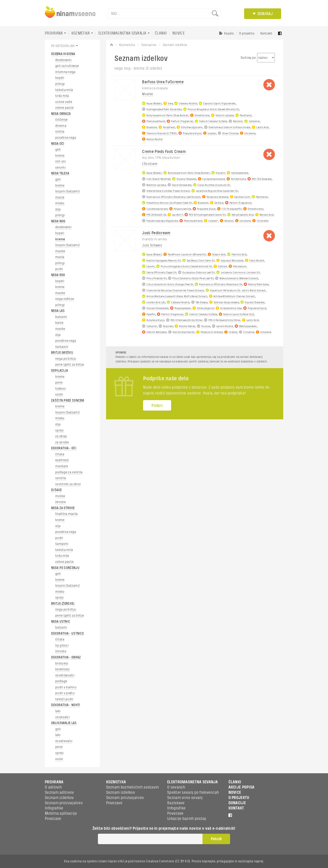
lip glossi (62, 645)
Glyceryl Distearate (157, 308)
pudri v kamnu (66, 687)
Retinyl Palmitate (258, 284)
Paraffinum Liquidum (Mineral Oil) (187, 255)
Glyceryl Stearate (186, 179)
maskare (62, 466)
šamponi (62, 347)
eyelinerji (62, 460)
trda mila (62, 96)
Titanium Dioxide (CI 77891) (162, 133)
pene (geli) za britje (70, 365)
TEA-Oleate (202, 302)
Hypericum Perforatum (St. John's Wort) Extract (238, 291)
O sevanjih (176, 787)
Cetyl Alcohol (257, 261)
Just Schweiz (152, 245)
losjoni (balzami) (67, 191)
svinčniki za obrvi (68, 484)
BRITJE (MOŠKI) (62, 353)
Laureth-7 (177, 215)
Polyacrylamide (182, 209)
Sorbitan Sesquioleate (226, 302)
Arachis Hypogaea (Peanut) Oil (164, 261)
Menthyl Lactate (156, 185)
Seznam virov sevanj (185, 798)
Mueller (148, 94)
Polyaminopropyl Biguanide (162, 221)
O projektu (247, 33)
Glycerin (220, 173)
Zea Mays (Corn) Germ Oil (201, 261)
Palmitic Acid (239, 255)
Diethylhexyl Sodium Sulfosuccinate (229, 127)
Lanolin (151, 266)
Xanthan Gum (242, 197)
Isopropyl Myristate (232, 261)
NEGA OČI (58, 144)
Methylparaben (248, 326)
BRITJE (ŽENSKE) (63, 604)
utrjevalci (62, 717)
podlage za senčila (69, 472)
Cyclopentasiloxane (214, 179)
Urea (170, 104)
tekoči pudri (64, 699)
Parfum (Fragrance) (182, 121)
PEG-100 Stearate (262, 179)
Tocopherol (169, 127)
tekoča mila (64, 90)
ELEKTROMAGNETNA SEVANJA (122, 33)
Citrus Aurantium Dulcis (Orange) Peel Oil (170, 284)
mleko (60, 203)
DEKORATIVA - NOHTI (66, 705)
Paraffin (151, 314)
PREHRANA (54, 33)
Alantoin (238, 121)
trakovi (60, 389)
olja (58, 209)
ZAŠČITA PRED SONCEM (68, 401)
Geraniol (229, 221)
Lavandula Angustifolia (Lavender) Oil (217, 191)
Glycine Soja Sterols (184, 332)
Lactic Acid (262, 127)
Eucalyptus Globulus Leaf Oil (199, 273)
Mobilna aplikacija (61, 813)
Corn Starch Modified (158, 179)
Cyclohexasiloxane (157, 209)
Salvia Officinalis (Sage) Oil (161, 273)
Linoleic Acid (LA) (156, 302)
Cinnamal (249, 332)
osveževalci (64, 741)
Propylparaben (183, 308)
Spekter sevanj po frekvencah (193, 792)
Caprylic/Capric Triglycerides (219, 104)
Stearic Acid (219, 255)
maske (60, 251)
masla (60, 197)
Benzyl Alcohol (154, 139)
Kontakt (266, 33)
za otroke (62, 442)
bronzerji (62, 663)
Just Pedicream (156, 233)
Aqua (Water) (154, 104)
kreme (60, 156)
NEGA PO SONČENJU (65, 568)
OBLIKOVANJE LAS (64, 723)
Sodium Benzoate (156, 332)
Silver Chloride (230, 133)
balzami (61, 317)
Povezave (53, 819)
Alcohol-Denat (187, 326)
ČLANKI (161, 33)
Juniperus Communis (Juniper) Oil (240, 273)
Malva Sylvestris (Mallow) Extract (239, 278)
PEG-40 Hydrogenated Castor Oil (207, 215)
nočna (60, 132)
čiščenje (61, 120)
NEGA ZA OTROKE (63, 508)
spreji (59, 430)
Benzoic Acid (267, 215)
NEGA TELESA (60, 173)
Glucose (206, 326)
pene (59, 383)
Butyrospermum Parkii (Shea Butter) (167, 115)
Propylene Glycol (192, 133)
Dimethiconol (256, 209)
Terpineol (168, 326)
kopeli (60, 78)
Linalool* (213, 221)
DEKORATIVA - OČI (64, 448)
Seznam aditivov (59, 792)
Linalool (212, 133)
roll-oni (60, 161)
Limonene (250, 133)
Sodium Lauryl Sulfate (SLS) (239, 314)
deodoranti (63, 60)
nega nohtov (65, 299)
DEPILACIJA (60, 371)
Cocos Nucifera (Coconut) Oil (214, 185)
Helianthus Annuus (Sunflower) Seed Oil (169, 203)
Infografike (54, 808)
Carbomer (254, 121)
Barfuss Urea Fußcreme (163, 82)
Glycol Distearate (182, 185)
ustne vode (64, 102)
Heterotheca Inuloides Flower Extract (168, 191)
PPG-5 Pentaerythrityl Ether (224, 320)
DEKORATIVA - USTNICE (67, 634)
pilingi (60, 84)
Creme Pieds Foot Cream (164, 152)
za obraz (61, 436)
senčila (61, 478)
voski (59, 394)
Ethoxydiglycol (205, 308)
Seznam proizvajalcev (64, 803)
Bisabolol (152, 127)
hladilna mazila (67, 514)
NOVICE (179, 33)
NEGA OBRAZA (61, 114)
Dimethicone (202, 115)
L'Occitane (150, 164)
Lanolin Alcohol (225, 326)
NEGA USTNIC (61, 622)
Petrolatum (240, 266)
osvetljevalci (65, 675)
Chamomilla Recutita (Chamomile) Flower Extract (175, 291)
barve (59, 323)
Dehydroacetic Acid (243, 215)
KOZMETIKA (81, 33)
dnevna (61, 126)
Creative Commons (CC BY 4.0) (168, 861)
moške (60, 496)
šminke (61, 651)
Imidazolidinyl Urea (231, 308)
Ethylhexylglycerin (192, 127)
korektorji (62, 669)
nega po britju (66, 359)
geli (58, 150)
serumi (60, 168)
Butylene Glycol (155, 320)
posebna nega (66, 138)
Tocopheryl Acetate (217, 197)
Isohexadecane (240, 173)
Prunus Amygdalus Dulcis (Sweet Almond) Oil (213, 109)
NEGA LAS (58, 311)
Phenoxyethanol (156, 121)
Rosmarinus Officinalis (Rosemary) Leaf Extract (173, 197)
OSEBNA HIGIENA (63, 54)
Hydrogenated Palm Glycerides (164, 109)
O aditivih (53, 787)
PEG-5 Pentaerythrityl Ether (186, 320)
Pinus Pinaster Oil (156, 278)
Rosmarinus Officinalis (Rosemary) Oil (221, 284)
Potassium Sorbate (212, 332)
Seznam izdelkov (59, 798)
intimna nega (65, 72)
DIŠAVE (56, 490)
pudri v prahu (65, 693)
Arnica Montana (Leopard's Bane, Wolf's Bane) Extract (177, 296)
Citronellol (263, 221)
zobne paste (64, 108)
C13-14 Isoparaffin (232, 209)
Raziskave (176, 803)
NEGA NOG (58, 221)
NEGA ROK (58, 275)
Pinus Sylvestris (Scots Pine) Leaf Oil (193, 278)
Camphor (152, 326)
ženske (60, 502)
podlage (61, 681)
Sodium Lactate (225, 115)
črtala (60, 454)
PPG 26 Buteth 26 (156, 215)
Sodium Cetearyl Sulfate (213, 121)
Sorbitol (219, 203)
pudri (59, 269)
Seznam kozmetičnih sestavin (133, 787)
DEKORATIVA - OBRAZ (66, 657)
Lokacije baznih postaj (187, 819)
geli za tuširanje (67, 66)
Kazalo (229, 33)
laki (58, 711)
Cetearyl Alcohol (188, 104)
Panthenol (246, 115)
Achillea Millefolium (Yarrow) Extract (234, 296)
